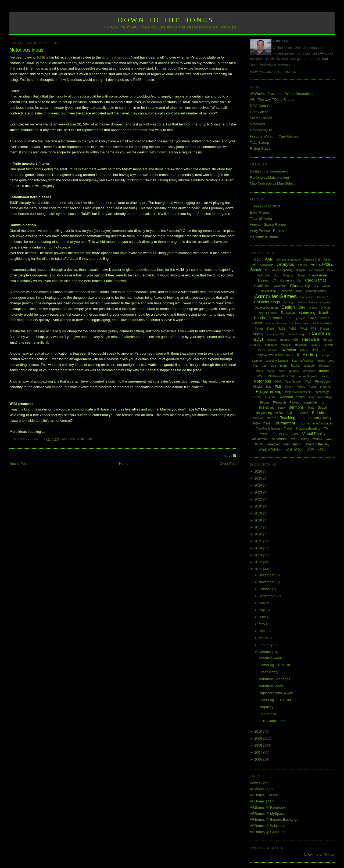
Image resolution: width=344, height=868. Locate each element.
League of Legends (277, 361)
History (316, 345)
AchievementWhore (288, 260)
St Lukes (320, 413)
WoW (310, 449)
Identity (273, 350)
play (269, 387)
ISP (324, 350)
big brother (263, 275)
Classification (267, 291)
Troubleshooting (308, 428)
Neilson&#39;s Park (282, 376)
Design (288, 307)
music (324, 371)
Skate (311, 408)
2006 (259, 759)
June (263, 617)
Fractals (325, 329)
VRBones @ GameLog (268, 832)
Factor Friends (261, 118)
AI (254, 265)
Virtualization (260, 439)
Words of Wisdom (270, 449)
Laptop (325, 355)
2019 (259, 513)
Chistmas (280, 286)
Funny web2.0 (275, 334)
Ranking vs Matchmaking (269, 177)
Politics (301, 387)
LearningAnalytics (303, 361)
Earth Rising (259, 212)
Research (279, 402)
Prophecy (266, 707)
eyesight (300, 318)
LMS (274, 366)
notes (324, 376)
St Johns (302, 413)
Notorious (83, 439)
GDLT (259, 339)
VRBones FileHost (264, 795)
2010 (259, 731)
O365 (278, 382)
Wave (329, 439)
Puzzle (257, 397)
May (262, 624)
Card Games (316, 280)
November (267, 582)
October (265, 589)
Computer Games (275, 296)
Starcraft (258, 418)
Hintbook (286, 345)
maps (284, 366)
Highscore (270, 345)
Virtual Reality (314, 434)
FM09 (292, 329)
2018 (259, 520)
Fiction (270, 323)
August (264, 603)
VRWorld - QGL (262, 789)
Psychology (321, 392)
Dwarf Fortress (267, 313)
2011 (259, 569)
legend (321, 361)
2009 (259, 738)
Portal (313, 387)
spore (279, 413)
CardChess (262, 286)
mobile (271, 371)
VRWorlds (280, 439)
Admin (327, 260)
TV (326, 428)
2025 (259, 478)
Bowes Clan (259, 783)
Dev (302, 307)
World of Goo (294, 449)
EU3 (288, 318)
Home (124, 464)
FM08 (281, 329)
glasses (272, 340)
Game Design (297, 334)
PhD (308, 381)
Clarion (326, 286)
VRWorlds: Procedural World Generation (281, 94)
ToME (42, 57)
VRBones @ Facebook (268, 807)
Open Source (293, 382)
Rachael (271, 397)
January (265, 652)
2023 (259, 492)
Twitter (263, 434)
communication (316, 291)
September (268, 596)
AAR (269, 259)
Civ (316, 286)
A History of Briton (264, 237)
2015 (259, 541)
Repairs (265, 403)
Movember (309, 371)
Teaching (288, 418)
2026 (259, 471)
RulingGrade (267, 408)
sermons (296, 407)
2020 (259, 506)
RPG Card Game (263, 106)
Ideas (261, 350)
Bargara (301, 270)
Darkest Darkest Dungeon (313, 302)
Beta (330, 270)
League (257, 361)
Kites (290, 355)
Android (302, 265)
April (263, 631)
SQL (290, 413)
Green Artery (268, 672)
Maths (295, 366)
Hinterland (301, 345)
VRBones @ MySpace (267, 814)
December (267, 575)
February (266, 645)
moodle (294, 371)
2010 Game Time (272, 721)
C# (275, 280)
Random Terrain (292, 397)
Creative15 (324, 297)
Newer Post (18, 464)
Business (264, 281)
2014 (259, 548)
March (264, 638)
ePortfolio (275, 318)
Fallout (257, 323)
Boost (302, 275)
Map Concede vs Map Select (272, 183)
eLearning (307, 312)
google (285, 340)
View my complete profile (273, 72)
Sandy (282, 408)
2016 (259, 534)
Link (264, 366)
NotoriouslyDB (261, 130)
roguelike (310, 402)
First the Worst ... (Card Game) (274, 136)
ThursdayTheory (319, 418)
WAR (294, 439)
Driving (325, 308)
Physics (258, 387)
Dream (313, 308)
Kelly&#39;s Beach (269, 355)
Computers (307, 297)
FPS (314, 329)
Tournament (284, 423)
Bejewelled (316, 270)
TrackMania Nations (268, 429)
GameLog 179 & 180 (275, 700)
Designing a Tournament (269, 171)
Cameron (287, 280)
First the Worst (322, 323)
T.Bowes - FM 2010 (265, 206)
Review (294, 402)
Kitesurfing (307, 355)
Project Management (298, 392)
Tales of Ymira (261, 219)
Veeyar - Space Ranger (268, 224)
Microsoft (309, 366)
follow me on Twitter (319, 854)
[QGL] (257, 260)
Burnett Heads (318, 275)
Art (267, 270)
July (262, 610)
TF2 (302, 418)
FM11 (304, 329)
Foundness (267, 714)
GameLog (320, 334)
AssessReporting (282, 270)
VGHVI (284, 434)
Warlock (317, 439)
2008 (259, 745)
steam (272, 418)
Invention (288, 350)
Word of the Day (318, 444)
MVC (261, 376)
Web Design (293, 444)
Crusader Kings (267, 302)
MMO (259, 371)
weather (274, 444)
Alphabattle (267, 265)
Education (288, 313)
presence (326, 387)
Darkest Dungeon (266, 308)
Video (295, 434)
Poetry (289, 387)
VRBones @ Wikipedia (268, 826)
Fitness (259, 329)
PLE (278, 386)
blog (276, 275)
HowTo (328, 345)
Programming (268, 392)
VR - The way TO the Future (272, 100)
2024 (259, 485)
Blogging (289, 275)
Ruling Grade (260, 148)
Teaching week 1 (272, 658)
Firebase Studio (300, 323)
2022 (259, 499)
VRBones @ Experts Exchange (274, 820)
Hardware (311, 339)
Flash (270, 329)
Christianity (300, 285)
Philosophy (323, 381)
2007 (259, 752)
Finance (282, 323)
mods (282, 371)
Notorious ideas (26, 50)
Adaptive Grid (312, 260)
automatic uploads (116, 57)
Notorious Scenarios (274, 679)
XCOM (322, 450)
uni (273, 434)
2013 (259, 555)
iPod (315, 350)
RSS (229, 456)
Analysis (286, 264)
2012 (259, 562)
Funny (258, 334)
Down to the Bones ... (172, 20)
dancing (288, 302)
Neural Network (308, 376)
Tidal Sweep (259, 143)
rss (322, 403)
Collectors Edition (291, 291)
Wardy (305, 439)
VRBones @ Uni (263, 801)
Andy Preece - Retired (267, 231)
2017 (259, 527)
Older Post (228, 464)
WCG (259, 444)
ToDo (256, 423)
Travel (288, 428)
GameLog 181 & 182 (275, 665)
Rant (311, 397)
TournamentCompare (315, 423)
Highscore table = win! (276, 693)
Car (299, 281)
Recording (325, 397)
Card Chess (259, 112)
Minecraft (325, 366)
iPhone (304, 350)
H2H (295, 340)
